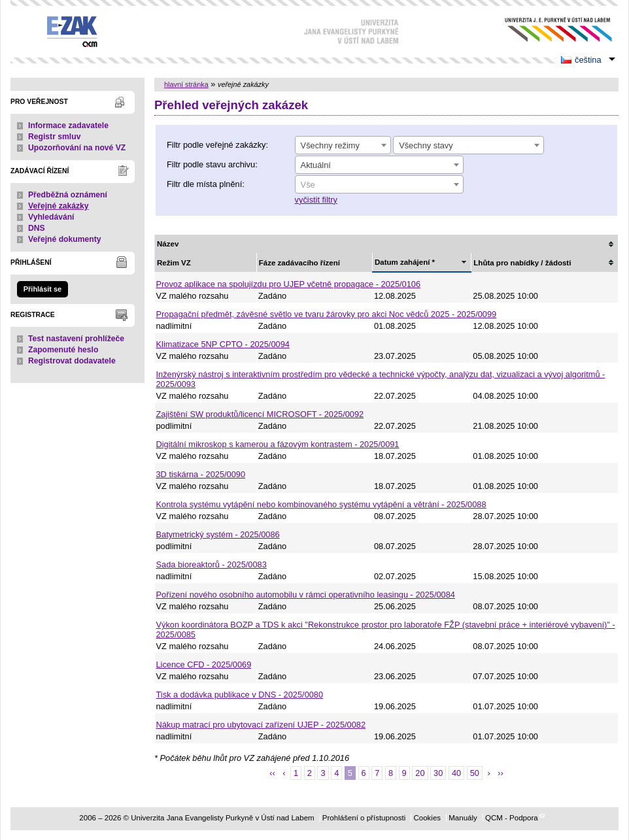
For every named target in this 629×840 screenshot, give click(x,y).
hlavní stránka (186, 84)
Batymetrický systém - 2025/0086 (218, 534)
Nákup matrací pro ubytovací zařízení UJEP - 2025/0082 (261, 725)
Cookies (427, 818)
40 (456, 773)
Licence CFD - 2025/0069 (204, 664)
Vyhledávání (51, 217)
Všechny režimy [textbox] (330, 145)
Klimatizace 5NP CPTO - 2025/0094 (223, 344)
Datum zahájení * (405, 262)
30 (438, 773)
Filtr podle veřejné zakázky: (217, 145)
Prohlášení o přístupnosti (364, 818)
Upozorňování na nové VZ (77, 148)
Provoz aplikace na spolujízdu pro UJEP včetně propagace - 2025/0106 (289, 284)
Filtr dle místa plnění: (206, 184)
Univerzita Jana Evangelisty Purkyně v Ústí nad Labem (548, 30)
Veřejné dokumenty (64, 239)
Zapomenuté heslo (63, 350)
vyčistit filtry (316, 200)
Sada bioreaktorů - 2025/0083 (212, 564)
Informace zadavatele (68, 126)
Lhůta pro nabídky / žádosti (522, 263)
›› (501, 773)
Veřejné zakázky (59, 206)
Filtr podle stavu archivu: (212, 164)
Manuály (463, 818)
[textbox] (379, 185)
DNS (37, 228)
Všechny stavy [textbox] (426, 145)
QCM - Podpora (512, 818)
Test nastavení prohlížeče (76, 339)
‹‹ (272, 773)
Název (168, 244)
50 (475, 773)
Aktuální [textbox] (316, 165)
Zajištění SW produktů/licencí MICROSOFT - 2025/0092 (260, 414)
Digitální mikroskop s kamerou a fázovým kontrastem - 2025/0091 (278, 444)
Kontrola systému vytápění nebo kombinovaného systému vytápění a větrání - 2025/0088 (321, 504)
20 (420, 773)
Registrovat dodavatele (72, 361)
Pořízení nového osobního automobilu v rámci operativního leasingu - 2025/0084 (306, 595)
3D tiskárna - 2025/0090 (201, 474)
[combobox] (343, 145)
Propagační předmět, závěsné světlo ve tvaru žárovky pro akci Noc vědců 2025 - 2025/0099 (327, 314)
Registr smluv (54, 137)
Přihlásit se (42, 289)
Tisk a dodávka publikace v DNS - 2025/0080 (240, 695)
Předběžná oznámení (68, 195)
